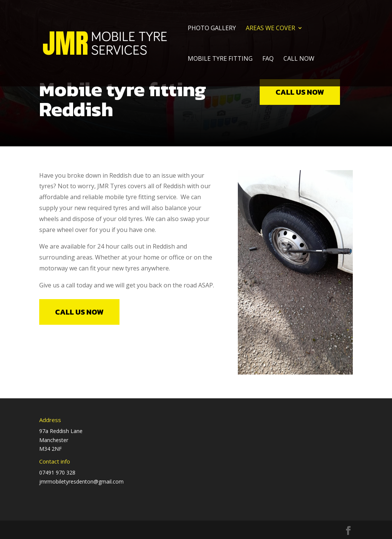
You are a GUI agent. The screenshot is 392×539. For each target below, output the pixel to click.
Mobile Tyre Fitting (220, 59)
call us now (300, 92)
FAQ (268, 59)
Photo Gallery (212, 29)
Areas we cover (270, 29)
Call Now (299, 59)
